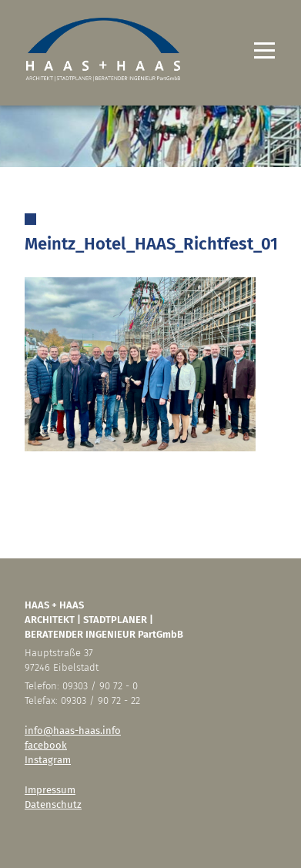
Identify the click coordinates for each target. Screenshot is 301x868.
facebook (46, 745)
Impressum (50, 790)
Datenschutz (53, 804)
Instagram (48, 760)
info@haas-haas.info (73, 731)
